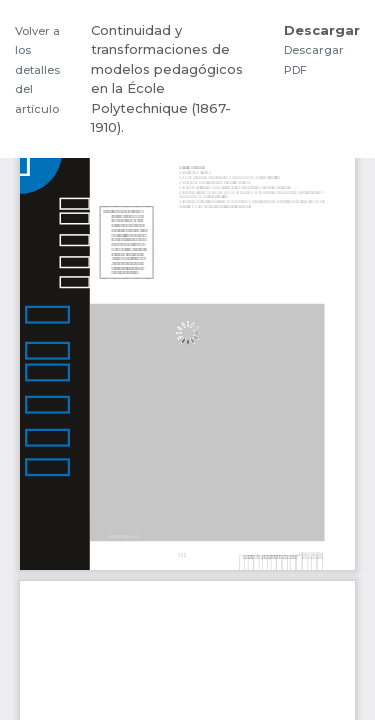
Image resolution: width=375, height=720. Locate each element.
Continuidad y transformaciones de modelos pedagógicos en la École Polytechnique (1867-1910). (167, 79)
